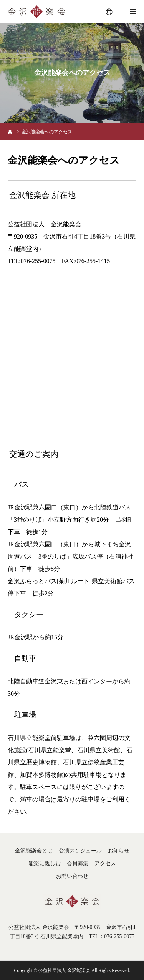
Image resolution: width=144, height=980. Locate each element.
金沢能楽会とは (34, 851)
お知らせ (119, 851)
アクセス (105, 863)
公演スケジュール (80, 851)
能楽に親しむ (45, 863)
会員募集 (78, 863)
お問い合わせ (72, 876)
